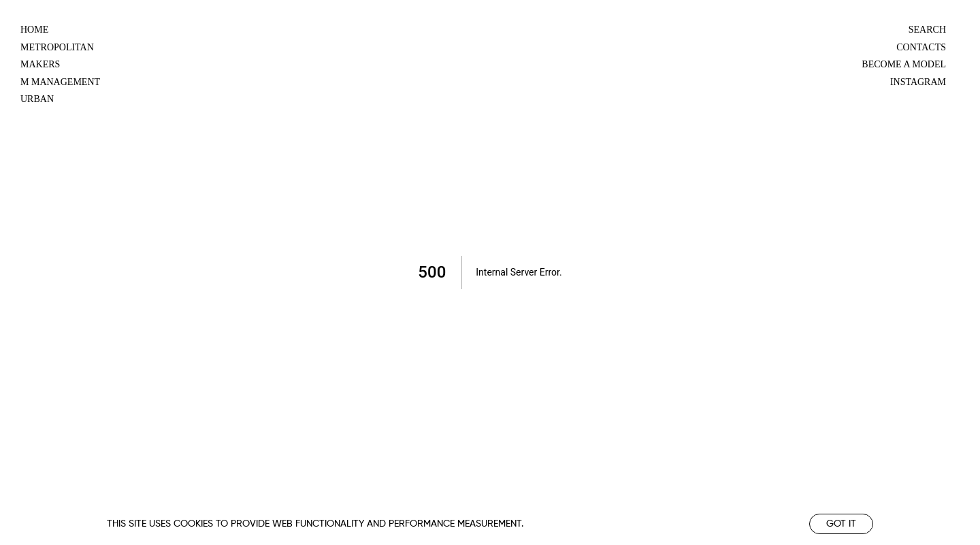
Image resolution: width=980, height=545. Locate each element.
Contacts (921, 47)
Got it (841, 524)
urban (37, 99)
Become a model (904, 64)
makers (40, 64)
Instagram (918, 82)
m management (60, 82)
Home (34, 30)
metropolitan (57, 47)
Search (927, 30)
